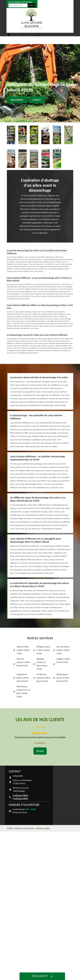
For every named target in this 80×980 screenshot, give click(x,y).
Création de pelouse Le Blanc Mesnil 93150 (44, 678)
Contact (37, 100)
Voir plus (40, 751)
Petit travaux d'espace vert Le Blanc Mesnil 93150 (23, 692)
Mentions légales (43, 828)
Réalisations (17, 100)
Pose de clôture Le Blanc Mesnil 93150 (63, 650)
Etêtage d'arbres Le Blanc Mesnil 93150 (43, 650)
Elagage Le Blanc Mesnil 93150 (63, 661)
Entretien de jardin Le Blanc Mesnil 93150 (23, 678)
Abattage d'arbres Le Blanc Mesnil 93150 (42, 664)
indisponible (13, 35)
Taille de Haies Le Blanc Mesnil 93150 (23, 650)
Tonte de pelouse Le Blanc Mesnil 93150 (24, 662)
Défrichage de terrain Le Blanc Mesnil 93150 (63, 678)
